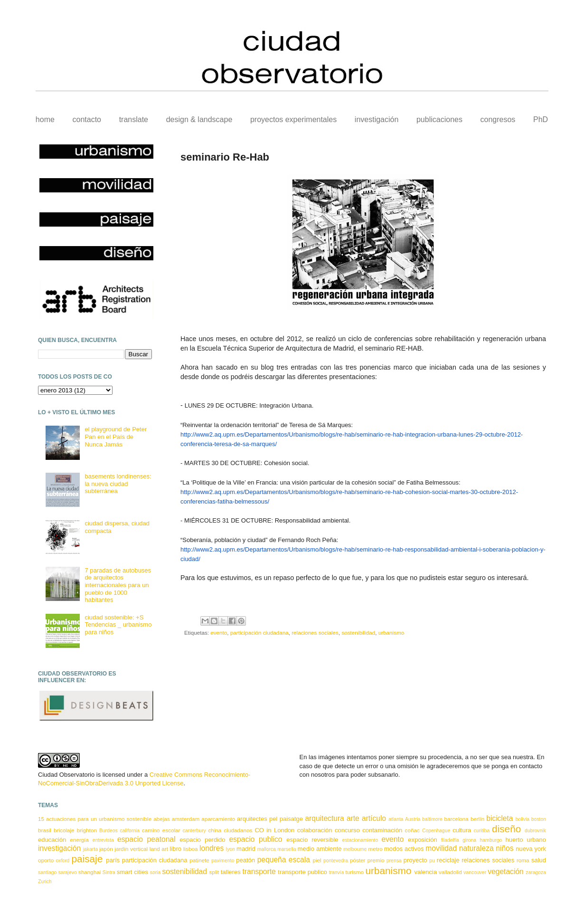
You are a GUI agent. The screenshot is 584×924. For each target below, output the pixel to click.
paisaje (87, 859)
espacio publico (256, 839)
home (45, 119)
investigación (377, 119)
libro (175, 849)
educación (52, 840)
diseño (506, 829)
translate (134, 119)
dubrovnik (535, 831)
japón (106, 849)
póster (358, 860)
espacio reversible (312, 840)
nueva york (531, 849)
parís (113, 860)
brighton (87, 830)
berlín (477, 819)
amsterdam (186, 819)
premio (376, 860)
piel (317, 860)
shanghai (89, 872)
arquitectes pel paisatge (270, 819)
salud (539, 860)
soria (155, 872)
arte (353, 818)
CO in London (274, 830)
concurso (347, 830)
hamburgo (491, 840)
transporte (259, 872)
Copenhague (436, 831)
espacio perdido (202, 840)
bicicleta (499, 818)
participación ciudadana (259, 633)
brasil (45, 830)
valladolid (450, 872)
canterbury (194, 831)
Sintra (109, 872)
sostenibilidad (358, 633)
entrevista (103, 840)
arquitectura (324, 818)
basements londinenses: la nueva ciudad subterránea (118, 484)
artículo (374, 818)
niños (504, 848)
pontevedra (336, 861)
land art (159, 849)
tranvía (337, 872)
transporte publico (302, 872)
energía (79, 840)
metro (376, 849)
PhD (541, 119)
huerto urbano (526, 840)
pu (432, 861)
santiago (47, 872)
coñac (412, 830)
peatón (245, 860)
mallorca (267, 849)
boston (539, 819)
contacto (87, 119)
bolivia (523, 819)
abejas (161, 819)
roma (523, 860)
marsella (287, 849)
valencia (425, 872)
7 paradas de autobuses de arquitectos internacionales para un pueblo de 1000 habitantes (118, 585)
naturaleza (476, 848)
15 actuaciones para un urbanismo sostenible (95, 819)
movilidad (441, 848)
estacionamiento (360, 840)
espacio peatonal (146, 839)
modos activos (404, 849)
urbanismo (391, 633)
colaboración (315, 830)
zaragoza (536, 872)
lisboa (191, 849)
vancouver (475, 872)
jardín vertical (131, 849)
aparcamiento (218, 819)
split (214, 872)
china (215, 830)
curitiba (482, 831)
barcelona (457, 819)
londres (212, 848)
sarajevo (67, 872)
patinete (199, 860)
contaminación (382, 830)
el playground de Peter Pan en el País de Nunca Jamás (116, 437)
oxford (63, 861)
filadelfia (450, 840)
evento (219, 633)
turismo (355, 872)
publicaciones (439, 119)
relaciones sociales (315, 633)
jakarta (90, 849)
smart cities (132, 872)
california (130, 831)
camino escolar (161, 830)
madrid (246, 849)
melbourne (355, 849)
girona (469, 840)
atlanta (396, 819)
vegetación (505, 872)
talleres (231, 872)
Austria (413, 819)
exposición (422, 840)
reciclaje (448, 860)
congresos (498, 119)
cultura (462, 830)
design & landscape (199, 119)
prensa (394, 861)
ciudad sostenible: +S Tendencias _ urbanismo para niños (118, 625)
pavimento (223, 861)
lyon (231, 849)
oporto (46, 860)
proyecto (415, 860)
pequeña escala (284, 860)
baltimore (432, 819)
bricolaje (64, 830)
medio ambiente (320, 849)
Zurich (45, 881)
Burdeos (108, 831)
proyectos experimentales (293, 119)
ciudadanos (238, 830)
